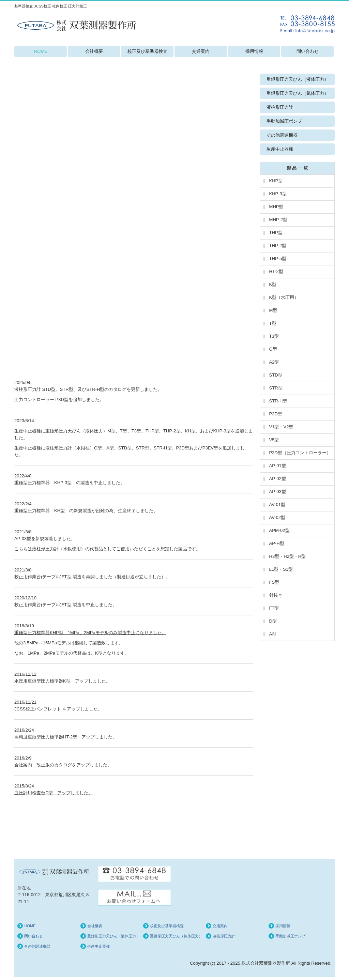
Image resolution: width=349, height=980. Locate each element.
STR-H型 (278, 401)
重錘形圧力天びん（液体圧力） (298, 79)
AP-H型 (277, 543)
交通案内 (201, 51)
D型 (273, 621)
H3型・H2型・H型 (288, 556)
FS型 (274, 582)
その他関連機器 (282, 135)
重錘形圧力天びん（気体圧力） (298, 93)
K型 (273, 284)
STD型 (276, 375)
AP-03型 (278, 492)
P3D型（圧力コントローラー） (300, 453)
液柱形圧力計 (280, 107)
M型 (273, 310)
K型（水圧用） (284, 297)
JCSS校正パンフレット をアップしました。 (58, 709)
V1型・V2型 (281, 427)
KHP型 (277, 181)
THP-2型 (278, 246)
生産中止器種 (28, 431)
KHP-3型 (278, 194)
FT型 (274, 608)
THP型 (276, 233)
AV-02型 (277, 517)
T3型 (274, 336)
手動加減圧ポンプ (284, 121)
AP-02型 (278, 479)
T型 (273, 323)
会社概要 (94, 51)
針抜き (276, 595)
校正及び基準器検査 (147, 51)
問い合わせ (308, 51)
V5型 (274, 440)
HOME (41, 51)
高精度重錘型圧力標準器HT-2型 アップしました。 (66, 737)
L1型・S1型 (281, 569)
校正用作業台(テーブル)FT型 (43, 605)
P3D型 (276, 414)
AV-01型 (277, 504)
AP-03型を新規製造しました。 (45, 539)
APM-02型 (279, 530)
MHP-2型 (278, 220)
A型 (273, 634)
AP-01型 (278, 466)
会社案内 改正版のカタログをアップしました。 (63, 765)
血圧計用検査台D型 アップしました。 (54, 793)
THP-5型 (278, 258)
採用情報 (254, 51)
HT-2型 (276, 271)
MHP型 (276, 207)
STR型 (276, 388)
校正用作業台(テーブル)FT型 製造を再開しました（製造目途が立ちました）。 (92, 577)
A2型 (274, 362)
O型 (273, 349)
